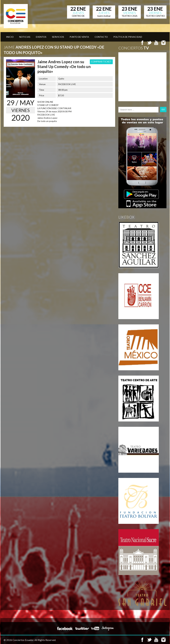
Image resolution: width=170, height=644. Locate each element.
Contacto (101, 37)
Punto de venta (79, 37)
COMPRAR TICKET (101, 62)
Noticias (25, 37)
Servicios (58, 37)
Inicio (10, 37)
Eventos (41, 37)
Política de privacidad (128, 37)
